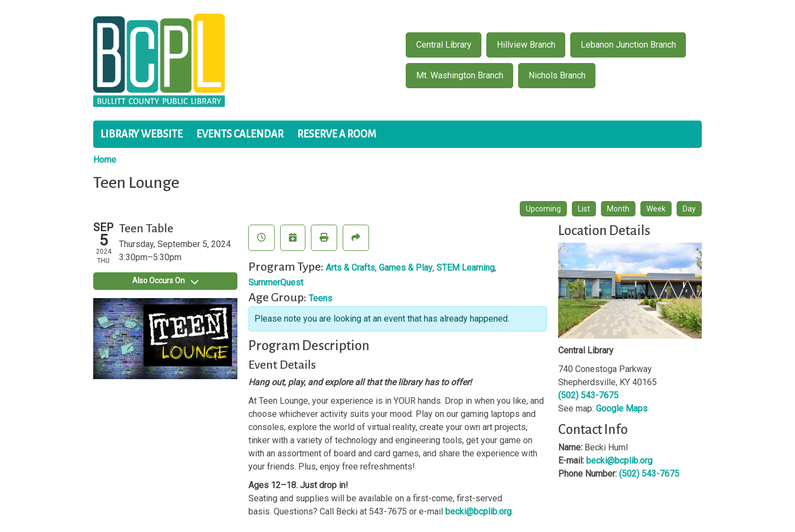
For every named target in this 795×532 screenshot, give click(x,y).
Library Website (141, 134)
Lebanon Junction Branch (628, 45)
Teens (320, 298)
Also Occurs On (165, 281)
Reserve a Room (337, 134)
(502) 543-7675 (588, 395)
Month (618, 209)
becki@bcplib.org (478, 511)
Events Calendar (240, 134)
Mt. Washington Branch (460, 75)
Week (656, 209)
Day (689, 209)
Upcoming (543, 209)
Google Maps (622, 408)
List (584, 209)
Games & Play (406, 268)
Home (105, 160)
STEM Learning (465, 268)
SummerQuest (276, 282)
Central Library (444, 45)
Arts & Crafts (350, 268)
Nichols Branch (557, 75)
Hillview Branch (526, 45)
